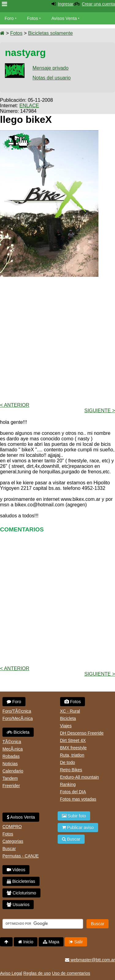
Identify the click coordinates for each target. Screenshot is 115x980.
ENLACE (29, 106)
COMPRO (12, 827)
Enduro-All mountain (80, 777)
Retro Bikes (71, 770)
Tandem (10, 778)
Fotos (33, 18)
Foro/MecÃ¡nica (18, 718)
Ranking (68, 784)
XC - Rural (70, 711)
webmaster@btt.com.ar (90, 960)
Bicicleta (18, 732)
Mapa (51, 942)
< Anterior (15, 405)
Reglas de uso (37, 973)
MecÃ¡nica (13, 749)
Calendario (13, 771)
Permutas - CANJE (21, 856)
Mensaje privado (50, 68)
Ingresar (65, 4)
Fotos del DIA (73, 792)
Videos (16, 870)
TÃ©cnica (12, 742)
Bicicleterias (21, 881)
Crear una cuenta (98, 4)
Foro (9, 18)
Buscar (9, 849)
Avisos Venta (64, 18)
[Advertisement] (57, 339)
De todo (68, 762)
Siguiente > (100, 411)
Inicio (26, 942)
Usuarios (18, 905)
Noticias (10, 764)
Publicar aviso (78, 828)
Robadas (11, 756)
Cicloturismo (21, 893)
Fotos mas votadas (78, 799)
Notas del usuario (52, 78)
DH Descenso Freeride (82, 733)
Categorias (13, 841)
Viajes (66, 726)
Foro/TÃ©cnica (17, 711)
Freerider (11, 786)
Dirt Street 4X (73, 740)
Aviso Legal (11, 973)
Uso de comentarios (71, 973)
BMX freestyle (73, 748)
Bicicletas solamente (50, 33)
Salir (76, 942)
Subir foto (74, 816)
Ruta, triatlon (72, 755)
